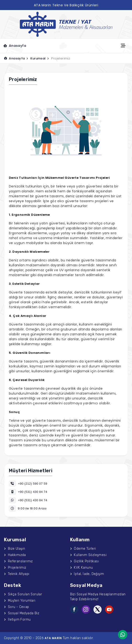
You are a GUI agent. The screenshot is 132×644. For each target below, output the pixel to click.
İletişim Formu (17, 620)
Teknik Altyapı (17, 574)
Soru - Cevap (17, 607)
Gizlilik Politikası (84, 561)
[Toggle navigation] (123, 46)
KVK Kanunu (82, 568)
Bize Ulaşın (14, 549)
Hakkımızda (15, 555)
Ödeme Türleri (83, 549)
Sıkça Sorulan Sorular (23, 594)
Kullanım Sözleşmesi (88, 555)
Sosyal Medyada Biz (22, 613)
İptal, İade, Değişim (87, 574)
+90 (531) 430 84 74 (28, 492)
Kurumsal (40, 58)
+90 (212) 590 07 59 (28, 484)
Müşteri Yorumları (20, 601)
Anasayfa (15, 46)
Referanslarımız (18, 561)
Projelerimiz (15, 568)
